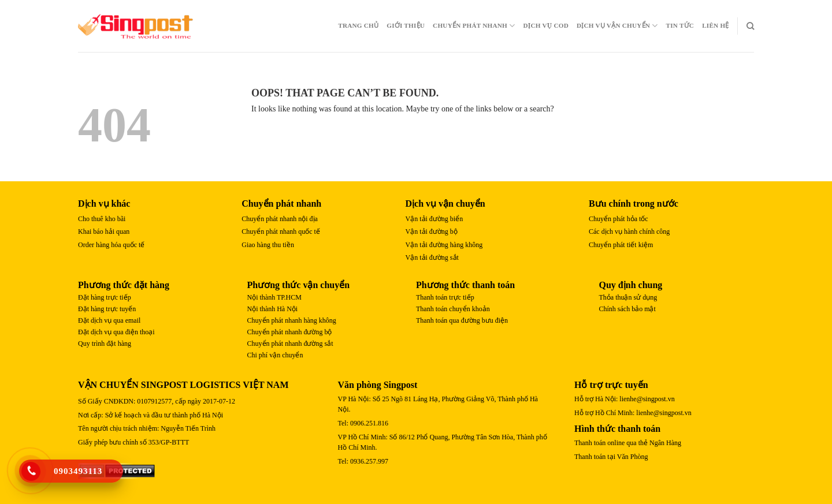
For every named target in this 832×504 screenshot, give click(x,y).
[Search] (750, 26)
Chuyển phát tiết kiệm (621, 245)
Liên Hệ (715, 25)
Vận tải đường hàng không (444, 245)
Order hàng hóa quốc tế (111, 245)
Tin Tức (680, 25)
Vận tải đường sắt (432, 257)
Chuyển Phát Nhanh (474, 26)
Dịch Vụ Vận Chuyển (617, 26)
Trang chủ (358, 25)
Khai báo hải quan (104, 232)
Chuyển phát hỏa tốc (619, 219)
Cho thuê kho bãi (102, 219)
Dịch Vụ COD (546, 25)
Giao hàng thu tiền (268, 245)
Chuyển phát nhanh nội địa (280, 219)
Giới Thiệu (406, 25)
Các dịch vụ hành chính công (629, 232)
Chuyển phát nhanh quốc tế (281, 232)
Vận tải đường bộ (432, 232)
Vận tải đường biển (434, 219)
